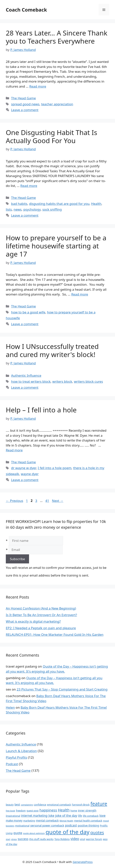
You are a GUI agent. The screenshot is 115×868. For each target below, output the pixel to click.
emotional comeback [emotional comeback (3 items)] (59, 805)
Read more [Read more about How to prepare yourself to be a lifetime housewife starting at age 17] (80, 294)
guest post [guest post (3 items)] (33, 811)
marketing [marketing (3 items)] (29, 821)
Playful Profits (16, 757)
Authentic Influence (26, 375)
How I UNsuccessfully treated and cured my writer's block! (52, 350)
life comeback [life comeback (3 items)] (91, 816)
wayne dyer (30, 474)
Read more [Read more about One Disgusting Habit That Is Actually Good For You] (29, 186)
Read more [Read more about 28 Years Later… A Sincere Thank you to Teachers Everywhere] (38, 86)
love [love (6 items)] (102, 815)
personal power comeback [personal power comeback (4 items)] (47, 825)
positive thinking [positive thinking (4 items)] (88, 825)
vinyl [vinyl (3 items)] (83, 839)
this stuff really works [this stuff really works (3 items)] (41, 839)
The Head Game (23, 98)
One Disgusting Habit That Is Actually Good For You (51, 136)
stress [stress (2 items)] (14, 839)
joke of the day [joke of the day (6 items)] (66, 815)
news (18, 209)
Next (58, 501)
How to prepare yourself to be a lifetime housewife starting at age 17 (56, 246)
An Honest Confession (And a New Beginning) (41, 608)
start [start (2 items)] (8, 839)
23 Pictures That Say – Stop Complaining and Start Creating (62, 689)
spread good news (25, 104)
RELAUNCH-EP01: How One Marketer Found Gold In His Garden (55, 635)
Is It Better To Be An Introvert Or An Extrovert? (41, 615)
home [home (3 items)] (74, 811)
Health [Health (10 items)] (64, 810)
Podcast (12, 764)
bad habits (19, 204)
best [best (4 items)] (17, 804)
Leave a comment (25, 110)
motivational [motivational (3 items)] (22, 826)
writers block (62, 381)
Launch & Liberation (21, 751)
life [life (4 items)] (80, 816)
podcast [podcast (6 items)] (71, 825)
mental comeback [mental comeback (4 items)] (47, 820)
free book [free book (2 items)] (10, 811)
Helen (10, 707)
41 (48, 501)
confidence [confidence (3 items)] (40, 805)
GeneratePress (83, 862)
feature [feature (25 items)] (99, 804)
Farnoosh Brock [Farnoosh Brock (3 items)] (81, 805)
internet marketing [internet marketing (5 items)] (34, 816)
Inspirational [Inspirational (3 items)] (13, 816)
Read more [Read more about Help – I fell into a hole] (14, 450)
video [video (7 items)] (75, 839)
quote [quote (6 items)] (18, 833)
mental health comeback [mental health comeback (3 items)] (88, 821)
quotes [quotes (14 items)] (97, 832)
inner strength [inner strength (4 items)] (87, 810)
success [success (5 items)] (23, 839)
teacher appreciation (57, 104)
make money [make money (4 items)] (14, 820)
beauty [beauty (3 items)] (10, 805)
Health (96, 204)
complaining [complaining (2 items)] (27, 805)
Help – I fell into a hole (41, 410)
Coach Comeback (26, 10)
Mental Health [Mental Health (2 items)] (67, 821)
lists (9, 209)
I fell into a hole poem (55, 468)
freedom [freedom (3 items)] (21, 811)
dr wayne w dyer (24, 468)
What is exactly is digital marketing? (33, 621)
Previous (15, 501)
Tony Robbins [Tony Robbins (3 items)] (62, 839)
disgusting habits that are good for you (59, 204)
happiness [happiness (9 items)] (48, 810)
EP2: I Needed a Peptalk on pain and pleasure (41, 628)
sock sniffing (52, 209)
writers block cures (88, 381)
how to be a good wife (28, 312)
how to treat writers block (31, 381)
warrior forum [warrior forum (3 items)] (94, 839)
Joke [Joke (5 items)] (51, 816)
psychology (32, 209)
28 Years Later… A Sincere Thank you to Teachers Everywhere (57, 37)
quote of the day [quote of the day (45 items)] (68, 832)
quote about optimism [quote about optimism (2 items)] (34, 833)
